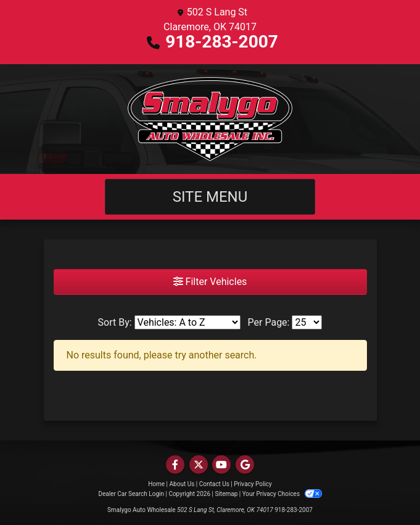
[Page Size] (307, 322)
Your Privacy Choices (282, 494)
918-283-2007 (222, 42)
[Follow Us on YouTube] (221, 465)
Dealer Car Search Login (131, 494)
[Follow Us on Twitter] (199, 465)
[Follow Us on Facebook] (175, 465)
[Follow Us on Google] (245, 465)
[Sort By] (187, 322)
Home (156, 484)
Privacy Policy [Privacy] (253, 484)
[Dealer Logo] (210, 119)
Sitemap (226, 494)
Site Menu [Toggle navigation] (210, 197)
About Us (182, 484)
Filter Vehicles (210, 282)
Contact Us (214, 484)
